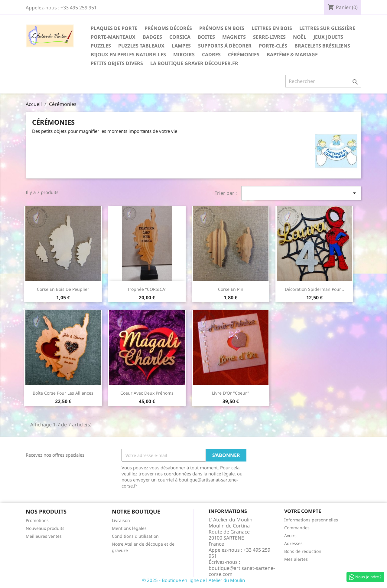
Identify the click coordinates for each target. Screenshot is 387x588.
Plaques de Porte (114, 28)
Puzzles (101, 46)
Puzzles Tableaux (141, 46)
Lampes (181, 46)
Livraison (121, 520)
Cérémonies (244, 54)
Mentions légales (129, 528)
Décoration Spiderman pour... (314, 289)
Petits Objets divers (117, 63)
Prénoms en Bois (222, 28)
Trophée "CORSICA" (147, 289)
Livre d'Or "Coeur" (231, 393)
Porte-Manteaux (113, 37)
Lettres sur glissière (327, 28)
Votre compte (303, 511)
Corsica (180, 37)
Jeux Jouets (328, 37)
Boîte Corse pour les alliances (63, 393)
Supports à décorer (225, 46)
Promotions (37, 520)
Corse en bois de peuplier (63, 289)
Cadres (211, 54)
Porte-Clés (273, 46)
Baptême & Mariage (292, 54)
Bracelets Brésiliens (322, 46)
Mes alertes (296, 559)
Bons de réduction (303, 551)
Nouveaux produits (45, 528)
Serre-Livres (269, 37)
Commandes (297, 528)
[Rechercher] (323, 81)
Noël (300, 37)
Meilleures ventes (44, 536)
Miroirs (184, 54)
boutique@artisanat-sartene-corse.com (242, 571)
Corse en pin (231, 289)
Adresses (293, 543)
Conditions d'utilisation (135, 536)
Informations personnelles (311, 520)
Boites (206, 37)
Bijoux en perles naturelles (128, 54)
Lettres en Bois (272, 28)
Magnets (234, 37)
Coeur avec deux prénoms (147, 393)
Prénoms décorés (168, 28)
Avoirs (290, 535)
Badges (152, 37)
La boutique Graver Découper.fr (194, 63)
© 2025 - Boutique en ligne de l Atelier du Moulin (193, 580)
